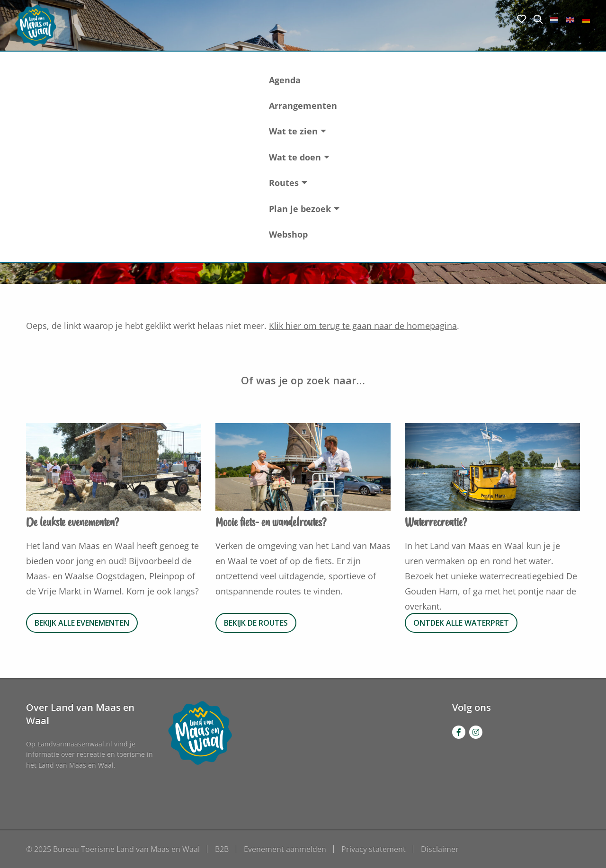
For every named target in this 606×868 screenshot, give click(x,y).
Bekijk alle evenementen (82, 623)
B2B (222, 849)
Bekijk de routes (256, 623)
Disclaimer (440, 849)
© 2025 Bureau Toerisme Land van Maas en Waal (113, 849)
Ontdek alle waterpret (461, 623)
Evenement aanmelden (285, 849)
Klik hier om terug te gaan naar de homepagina (363, 326)
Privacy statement (374, 849)
